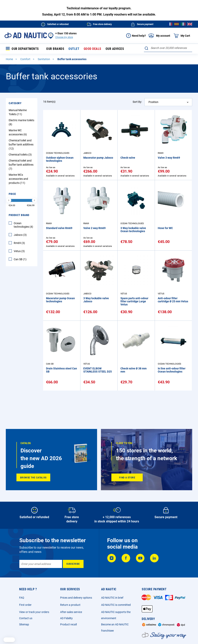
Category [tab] (15, 103)
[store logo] (26, 35)
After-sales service (71, 612)
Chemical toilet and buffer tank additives (21, 144)
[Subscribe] (73, 564)
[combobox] (168, 48)
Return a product (70, 605)
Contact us (26, 618)
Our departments (22, 49)
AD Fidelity (66, 618)
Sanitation (44, 59)
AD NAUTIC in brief (112, 598)
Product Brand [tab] (19, 215)
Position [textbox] (153, 102)
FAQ (22, 598)
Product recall (68, 624)
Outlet (74, 49)
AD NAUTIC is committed (116, 605)
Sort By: (137, 102)
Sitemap (24, 624)
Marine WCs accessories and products (18, 179)
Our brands (55, 49)
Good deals (93, 49)
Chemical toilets (21, 155)
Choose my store (64, 37)
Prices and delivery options (76, 598)
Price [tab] (12, 194)
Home (10, 59)
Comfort (26, 59)
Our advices (115, 49)
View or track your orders (34, 612)
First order (25, 605)
